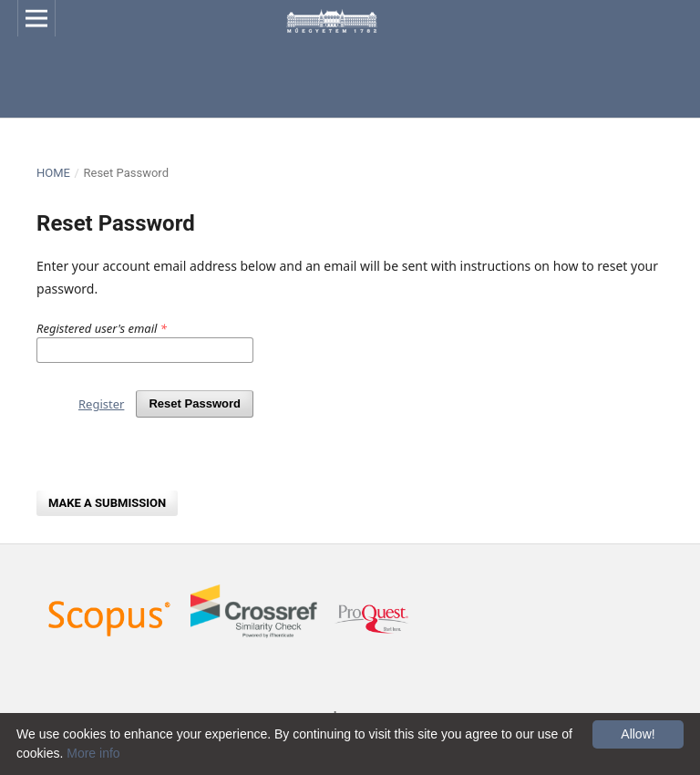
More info (93, 753)
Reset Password (195, 403)
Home (53, 173)
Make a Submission (107, 503)
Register (101, 404)
